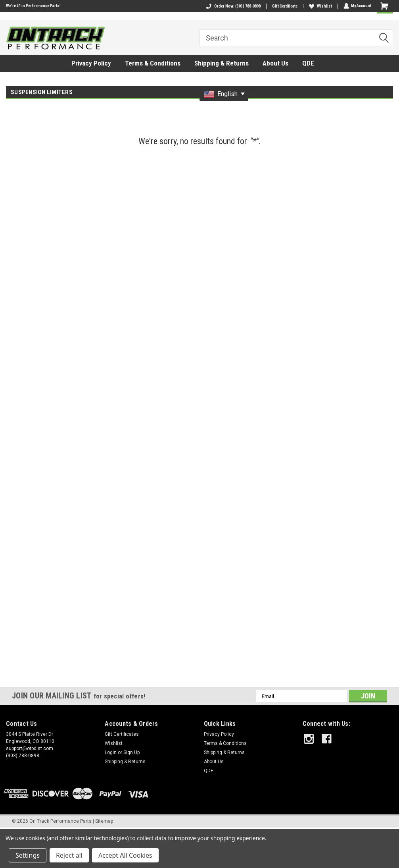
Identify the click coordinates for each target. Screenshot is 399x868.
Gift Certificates (122, 734)
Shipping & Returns (222, 63)
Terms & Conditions (153, 63)
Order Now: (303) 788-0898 (233, 6)
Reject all (69, 855)
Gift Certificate (284, 6)
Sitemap (104, 821)
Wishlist (320, 6)
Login (111, 752)
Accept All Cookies (125, 855)
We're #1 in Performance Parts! (33, 6)
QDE (308, 63)
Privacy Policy (91, 63)
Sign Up (131, 752)
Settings (28, 855)
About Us (275, 63)
